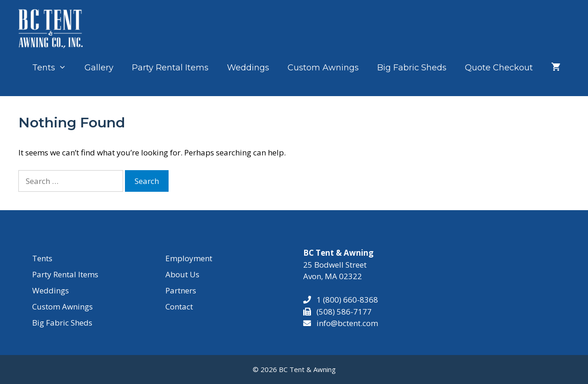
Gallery (99, 68)
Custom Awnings (323, 68)
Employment (189, 258)
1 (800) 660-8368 (345, 300)
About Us (182, 274)
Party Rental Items (170, 68)
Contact (179, 307)
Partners (181, 290)
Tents (54, 68)
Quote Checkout (499, 68)
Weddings (248, 68)
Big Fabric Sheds (412, 68)
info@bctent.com (347, 323)
